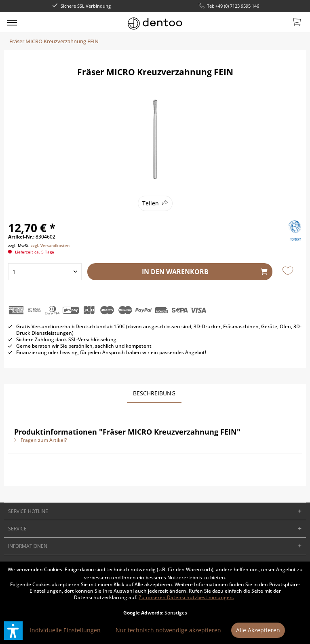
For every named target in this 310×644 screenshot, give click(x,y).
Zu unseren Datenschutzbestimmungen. (186, 597)
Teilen (151, 203)
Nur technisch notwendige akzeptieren (168, 630)
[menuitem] (12, 22)
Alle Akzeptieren (258, 630)
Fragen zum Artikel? (40, 440)
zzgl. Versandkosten (50, 245)
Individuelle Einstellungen (65, 630)
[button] (13, 631)
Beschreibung (154, 393)
